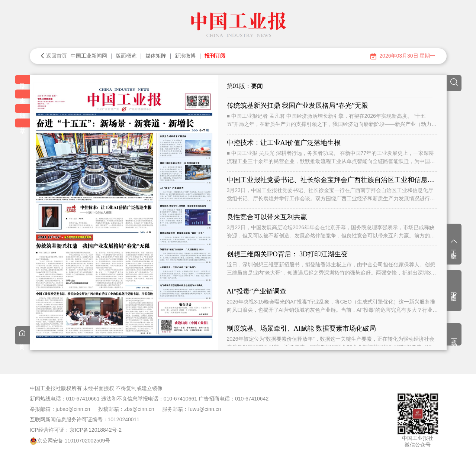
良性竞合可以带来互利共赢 (267, 217)
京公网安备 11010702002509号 (74, 441)
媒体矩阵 (156, 56)
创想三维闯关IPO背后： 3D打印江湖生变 (287, 254)
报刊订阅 (215, 56)
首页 (22, 336)
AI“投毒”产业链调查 (257, 291)
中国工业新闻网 (89, 56)
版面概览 (126, 56)
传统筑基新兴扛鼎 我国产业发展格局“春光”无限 (297, 106)
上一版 (454, 245)
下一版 (454, 292)
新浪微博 (185, 56)
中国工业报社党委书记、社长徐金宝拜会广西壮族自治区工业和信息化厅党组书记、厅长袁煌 (332, 180)
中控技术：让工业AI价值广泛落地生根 (284, 143)
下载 (454, 335)
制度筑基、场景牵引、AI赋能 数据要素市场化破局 (302, 328)
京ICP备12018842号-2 (96, 430)
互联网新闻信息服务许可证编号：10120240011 (85, 419)
